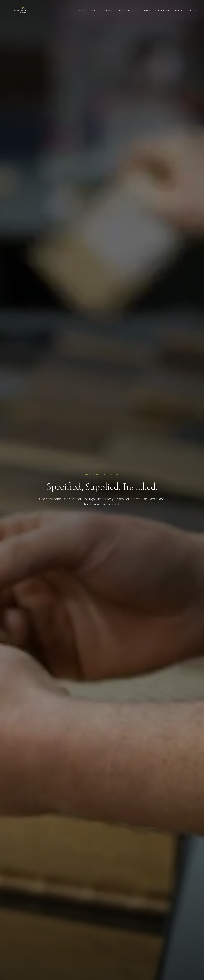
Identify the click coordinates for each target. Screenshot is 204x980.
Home (82, 10)
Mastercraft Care (129, 10)
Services (95, 10)
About (147, 10)
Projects (109, 10)
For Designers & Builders (169, 10)
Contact (192, 10)
